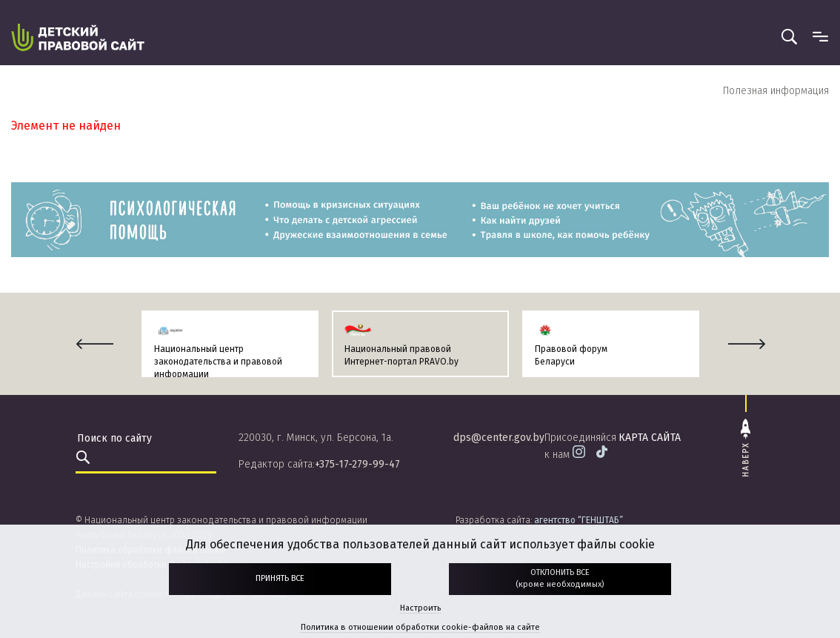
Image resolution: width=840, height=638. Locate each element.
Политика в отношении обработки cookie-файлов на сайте (420, 627)
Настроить (420, 608)
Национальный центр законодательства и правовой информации (218, 362)
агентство (579, 520)
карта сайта (650, 438)
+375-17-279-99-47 (357, 464)
